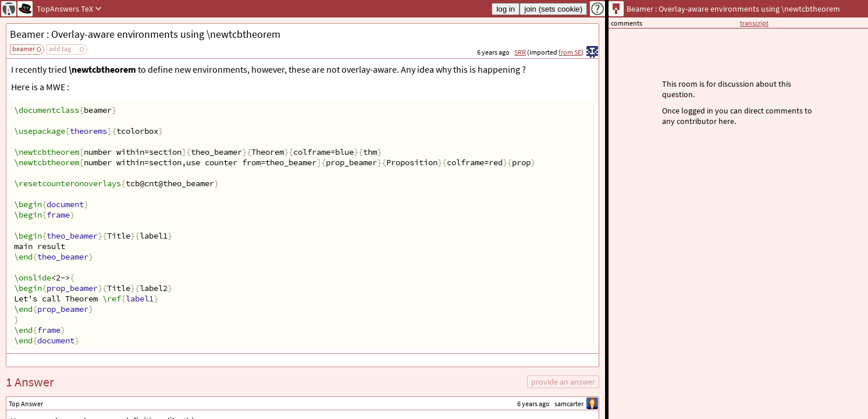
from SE (570, 52)
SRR (520, 52)
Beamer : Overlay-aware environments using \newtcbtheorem (145, 34)
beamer (24, 49)
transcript (754, 23)
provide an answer (563, 382)
